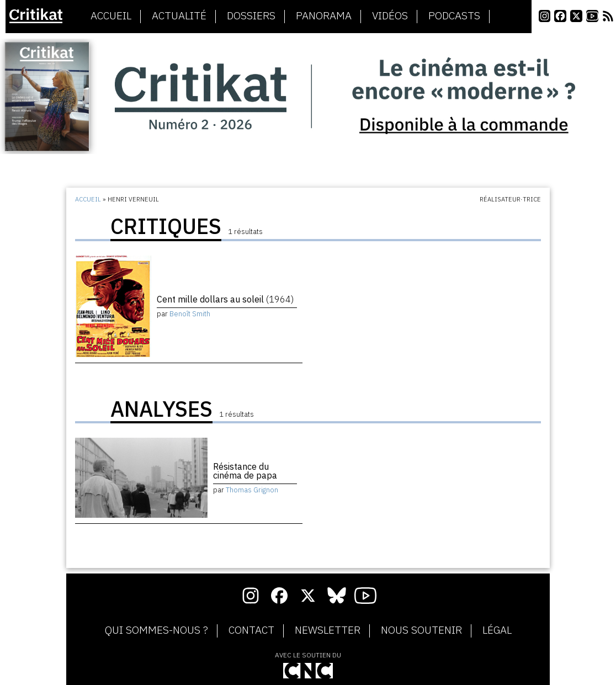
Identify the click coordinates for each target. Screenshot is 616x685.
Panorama (324, 16)
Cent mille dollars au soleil (225, 299)
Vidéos (390, 16)
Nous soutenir (421, 630)
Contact (251, 630)
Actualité (179, 16)
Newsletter (328, 630)
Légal (497, 630)
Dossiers (251, 16)
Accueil (111, 16)
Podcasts (454, 16)
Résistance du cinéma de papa (245, 471)
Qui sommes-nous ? (156, 630)
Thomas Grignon (252, 490)
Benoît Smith (190, 314)
